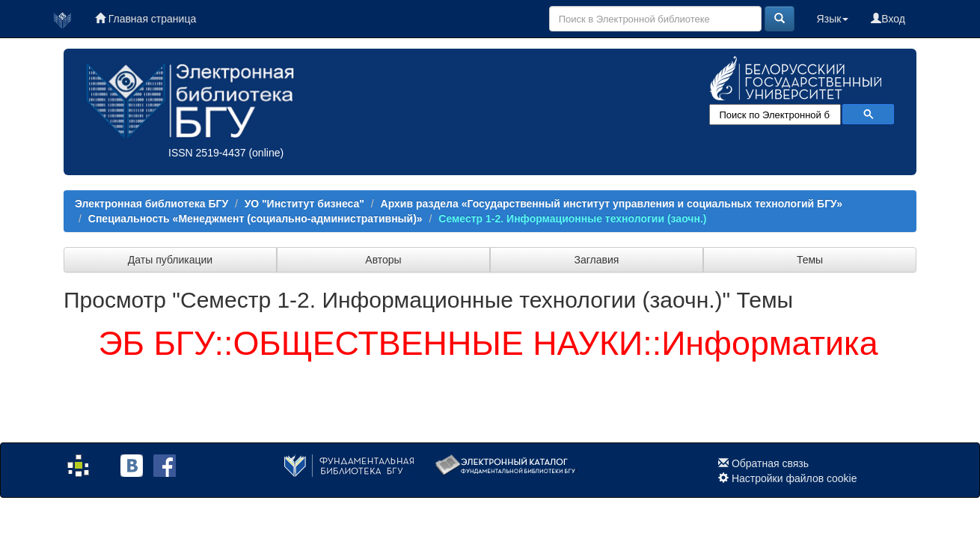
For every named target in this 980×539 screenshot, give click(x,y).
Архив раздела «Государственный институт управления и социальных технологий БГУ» (612, 204)
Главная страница (146, 19)
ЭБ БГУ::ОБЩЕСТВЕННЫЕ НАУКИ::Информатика (488, 343)
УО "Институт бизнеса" (304, 204)
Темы (810, 260)
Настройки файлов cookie (794, 478)
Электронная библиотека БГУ (151, 204)
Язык (833, 19)
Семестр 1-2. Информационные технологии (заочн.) (572, 219)
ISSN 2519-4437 (207, 153)
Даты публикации (170, 260)
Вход (888, 19)
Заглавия (597, 260)
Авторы (383, 260)
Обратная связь (770, 463)
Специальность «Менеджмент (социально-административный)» (255, 219)
